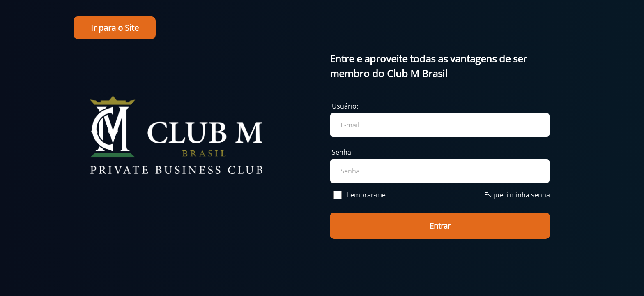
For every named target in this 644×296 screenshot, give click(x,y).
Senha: (342, 152)
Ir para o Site (115, 28)
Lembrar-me (360, 195)
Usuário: (345, 106)
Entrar (440, 226)
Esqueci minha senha (517, 195)
